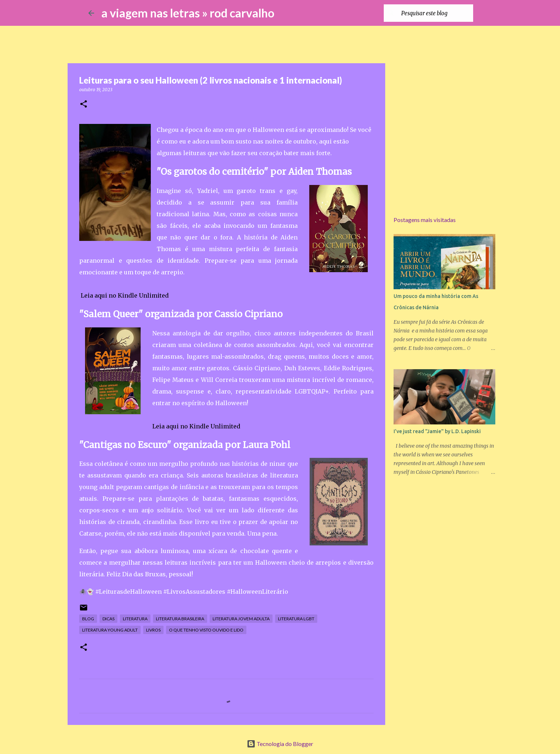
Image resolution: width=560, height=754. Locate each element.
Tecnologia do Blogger (280, 744)
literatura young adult (110, 630)
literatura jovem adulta (241, 619)
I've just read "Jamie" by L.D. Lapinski (437, 431)
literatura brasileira (180, 619)
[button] (84, 104)
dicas (108, 619)
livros (153, 630)
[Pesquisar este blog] (435, 13)
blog (88, 619)
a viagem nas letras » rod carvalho (188, 13)
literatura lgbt (296, 619)
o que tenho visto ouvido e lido (206, 630)
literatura (135, 619)
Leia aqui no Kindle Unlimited (125, 295)
